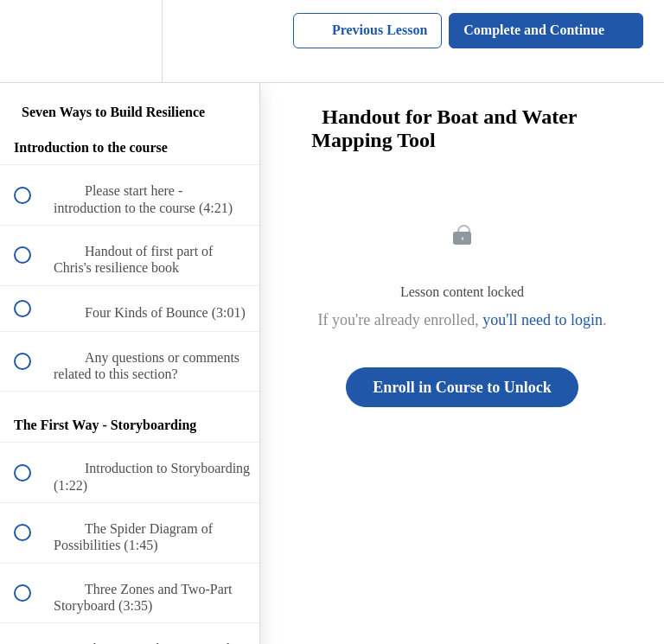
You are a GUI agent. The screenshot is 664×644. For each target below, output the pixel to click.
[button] (32, 41)
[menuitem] (130, 41)
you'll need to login (543, 320)
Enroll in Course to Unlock (462, 387)
